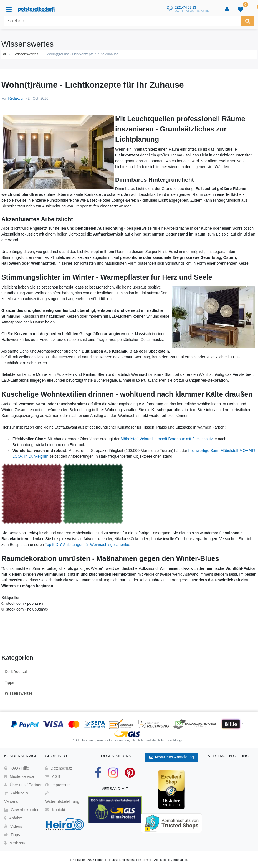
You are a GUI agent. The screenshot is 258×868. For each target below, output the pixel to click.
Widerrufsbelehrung (62, 797)
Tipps (9, 682)
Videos (13, 826)
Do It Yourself (16, 672)
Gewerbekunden (22, 810)
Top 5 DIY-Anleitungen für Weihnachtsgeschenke (87, 545)
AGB (53, 776)
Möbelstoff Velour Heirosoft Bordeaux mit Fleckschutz (167, 439)
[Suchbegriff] (123, 21)
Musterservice (19, 776)
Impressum (58, 785)
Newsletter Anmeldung (172, 757)
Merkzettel (16, 843)
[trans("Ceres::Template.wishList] (241, 9)
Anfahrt (13, 818)
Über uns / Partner (23, 785)
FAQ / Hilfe (17, 768)
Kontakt (55, 810)
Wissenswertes (26, 54)
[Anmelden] (227, 9)
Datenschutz (59, 768)
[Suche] (248, 21)
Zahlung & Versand (16, 797)
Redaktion (17, 98)
